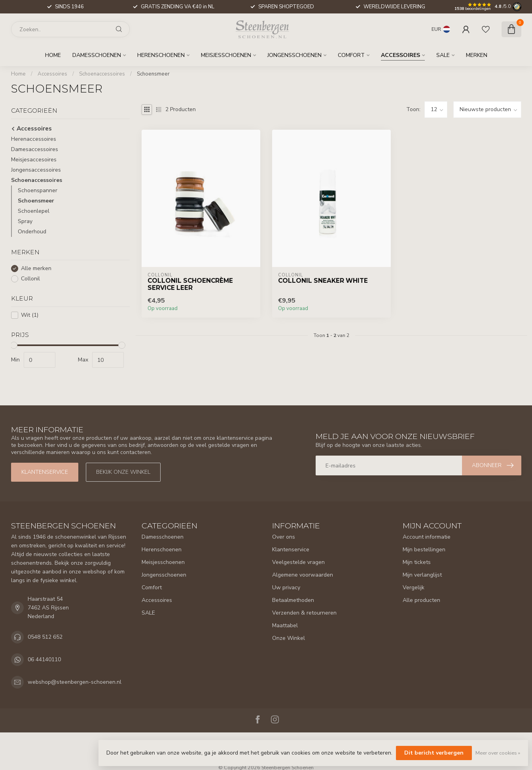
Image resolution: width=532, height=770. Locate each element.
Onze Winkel (289, 638)
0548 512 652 (45, 637)
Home (53, 55)
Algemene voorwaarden (303, 575)
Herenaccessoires (34, 139)
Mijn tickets (417, 562)
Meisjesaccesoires (34, 160)
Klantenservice (45, 472)
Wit (30, 315)
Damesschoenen (97, 55)
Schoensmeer (153, 74)
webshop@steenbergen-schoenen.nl (75, 682)
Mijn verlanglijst (422, 575)
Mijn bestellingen (424, 550)
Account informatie (427, 537)
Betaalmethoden (293, 600)
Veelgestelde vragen (298, 562)
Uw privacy (286, 587)
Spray (25, 221)
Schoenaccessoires (102, 74)
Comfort (351, 55)
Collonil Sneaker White (323, 281)
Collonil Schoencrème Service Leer (190, 284)
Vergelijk (414, 587)
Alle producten (421, 600)
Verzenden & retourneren (304, 613)
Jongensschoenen (294, 55)
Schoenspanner (38, 190)
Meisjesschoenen (226, 55)
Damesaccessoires (35, 149)
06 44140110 (44, 659)
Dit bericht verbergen (434, 753)
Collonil (30, 279)
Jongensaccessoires (36, 170)
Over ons (284, 537)
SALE (443, 55)
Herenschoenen (161, 55)
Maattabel (285, 625)
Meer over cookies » (498, 753)
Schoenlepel (34, 211)
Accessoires (400, 55)
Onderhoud (32, 232)
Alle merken (36, 268)
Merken (477, 55)
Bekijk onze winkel (123, 472)
